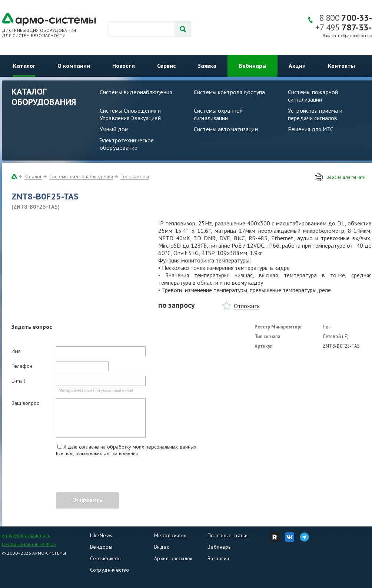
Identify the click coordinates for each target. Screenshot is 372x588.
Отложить (247, 306)
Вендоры (101, 547)
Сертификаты (106, 558)
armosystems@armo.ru (26, 535)
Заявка (207, 66)
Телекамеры (135, 176)
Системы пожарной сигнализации (313, 96)
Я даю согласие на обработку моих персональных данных (130, 447)
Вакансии (218, 558)
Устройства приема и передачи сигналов (315, 114)
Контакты (341, 66)
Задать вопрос (32, 327)
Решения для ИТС (311, 129)
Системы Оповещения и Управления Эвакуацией (130, 114)
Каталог (24, 66)
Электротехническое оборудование (127, 144)
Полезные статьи (227, 535)
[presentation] (68, 475)
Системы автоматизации (226, 129)
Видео (162, 547)
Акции (297, 66)
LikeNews (101, 535)
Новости (124, 66)
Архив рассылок (173, 558)
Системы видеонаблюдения (136, 92)
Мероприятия (170, 535)
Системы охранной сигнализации (218, 114)
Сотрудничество (110, 570)
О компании (74, 66)
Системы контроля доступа (229, 92)
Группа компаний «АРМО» (29, 544)
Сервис (166, 66)
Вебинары (253, 66)
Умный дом (114, 129)
